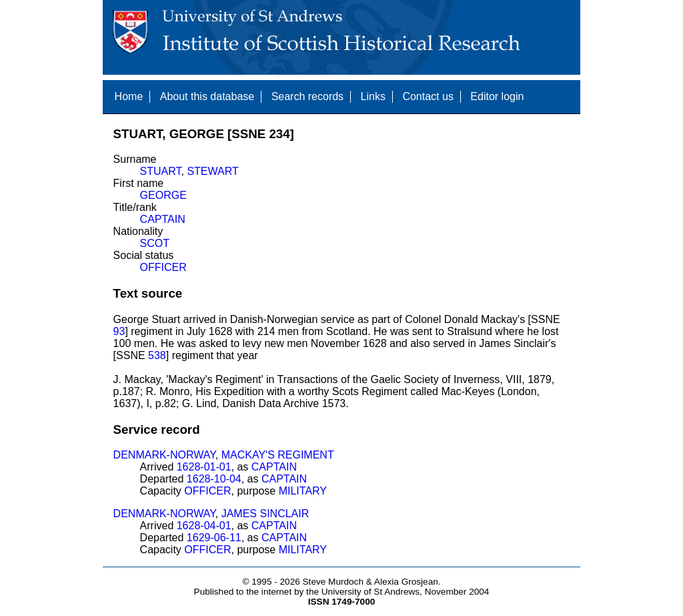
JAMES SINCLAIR (265, 514)
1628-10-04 (214, 479)
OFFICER (163, 267)
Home (129, 96)
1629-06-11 (214, 538)
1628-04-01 (204, 526)
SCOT (155, 243)
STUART (161, 171)
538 (157, 355)
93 (119, 331)
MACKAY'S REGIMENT (278, 455)
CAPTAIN (163, 219)
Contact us (428, 96)
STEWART (212, 171)
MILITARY (303, 491)
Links (373, 96)
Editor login (497, 96)
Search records (308, 96)
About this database (207, 96)
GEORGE (163, 195)
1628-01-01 (204, 467)
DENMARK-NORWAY (164, 455)
